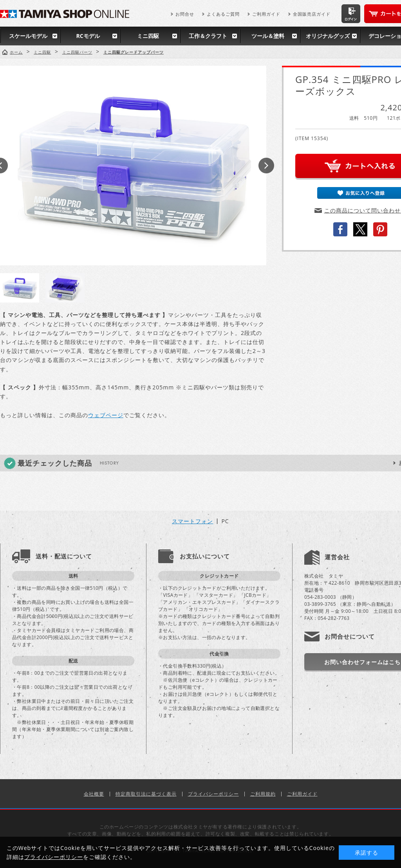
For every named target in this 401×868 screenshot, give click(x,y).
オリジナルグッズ (328, 36)
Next (266, 166)
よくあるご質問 (223, 14)
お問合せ (185, 14)
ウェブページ (106, 415)
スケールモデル (28, 36)
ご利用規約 (263, 794)
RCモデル (88, 36)
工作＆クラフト (208, 36)
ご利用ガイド (266, 14)
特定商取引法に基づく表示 (146, 794)
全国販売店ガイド (312, 14)
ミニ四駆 (148, 36)
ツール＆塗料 (268, 36)
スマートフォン (192, 521)
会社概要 (94, 794)
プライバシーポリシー (213, 794)
